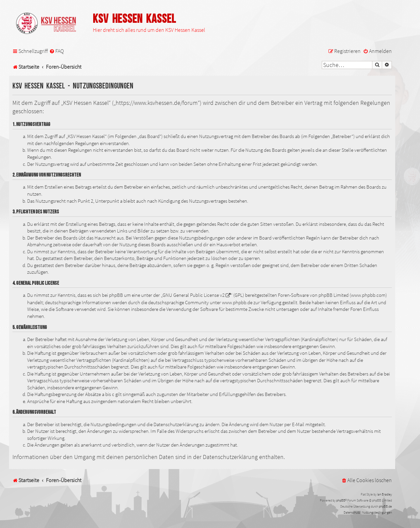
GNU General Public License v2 (194, 295)
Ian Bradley (384, 494)
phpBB (341, 500)
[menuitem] (56, 51)
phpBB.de (385, 506)
